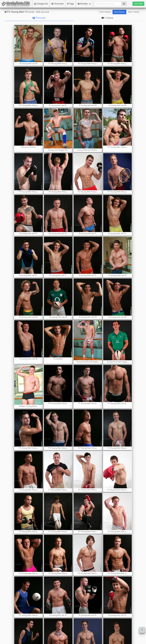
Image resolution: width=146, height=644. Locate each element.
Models (83, 4)
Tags (71, 4)
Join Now (138, 4)
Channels (58, 4)
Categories (41, 4)
